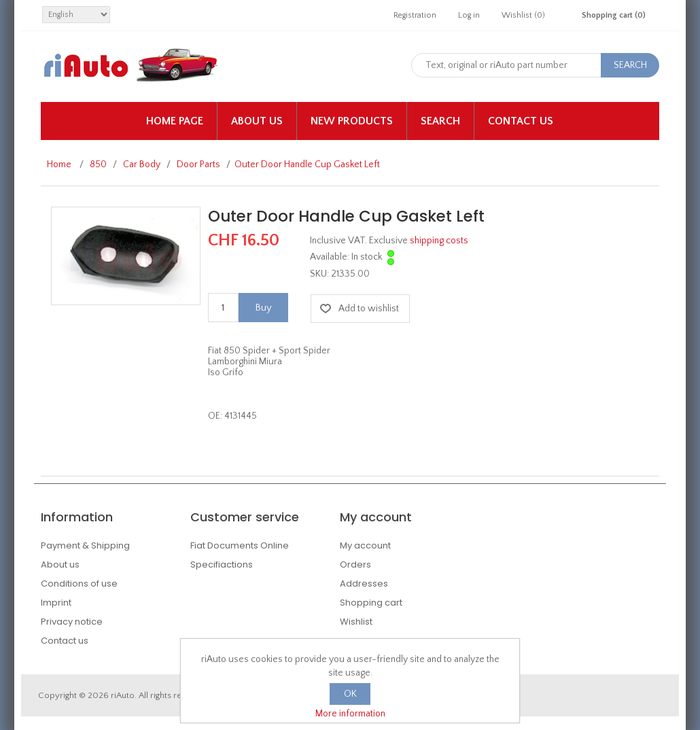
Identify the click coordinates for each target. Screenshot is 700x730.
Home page (175, 121)
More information (350, 714)
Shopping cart (371, 603)
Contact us (521, 121)
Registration (415, 15)
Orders (355, 564)
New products (352, 121)
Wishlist (356, 622)
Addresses (364, 584)
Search (440, 121)
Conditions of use (79, 584)
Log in (469, 15)
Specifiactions (222, 564)
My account (365, 545)
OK (350, 694)
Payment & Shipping (85, 545)
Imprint (56, 603)
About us (257, 121)
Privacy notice (72, 622)
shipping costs (439, 241)
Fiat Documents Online (240, 545)
